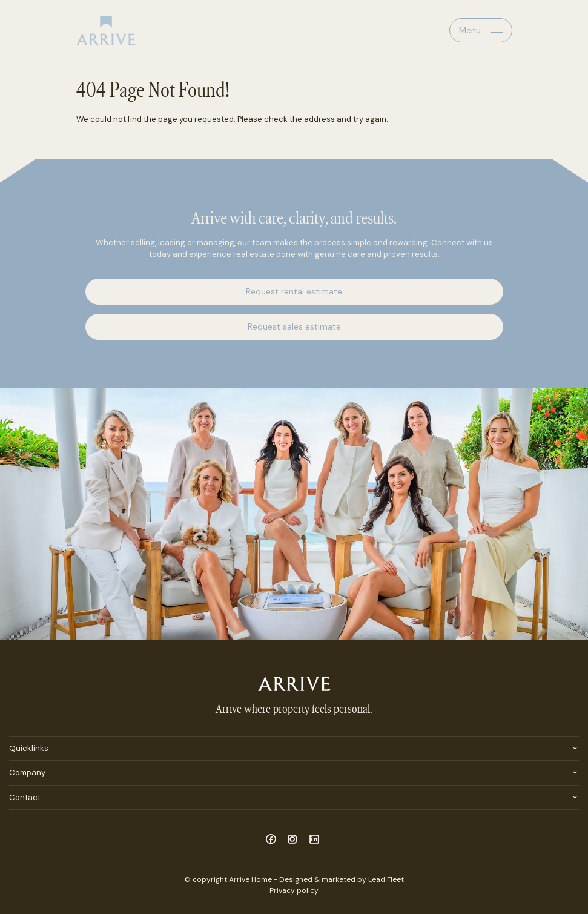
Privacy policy (294, 890)
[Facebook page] (272, 840)
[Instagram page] (294, 840)
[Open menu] (481, 30)
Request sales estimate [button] (294, 326)
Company (27, 773)
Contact (25, 797)
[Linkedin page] (314, 840)
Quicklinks (29, 748)
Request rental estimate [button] (294, 291)
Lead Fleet (386, 879)
